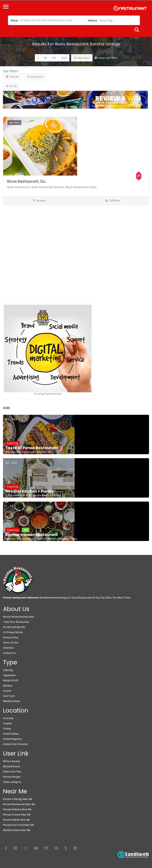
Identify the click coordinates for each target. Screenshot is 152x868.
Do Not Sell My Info (14, 627)
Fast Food (9, 696)
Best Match (35, 77)
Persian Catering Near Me (18, 799)
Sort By (12, 86)
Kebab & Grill (11, 680)
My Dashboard (12, 766)
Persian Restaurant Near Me (19, 804)
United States (11, 734)
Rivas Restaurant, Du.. (27, 181)
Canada (7, 723)
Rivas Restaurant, (19, 187)
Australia (8, 718)
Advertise (8, 648)
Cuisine (7, 691)
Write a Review (12, 761)
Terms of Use (11, 643)
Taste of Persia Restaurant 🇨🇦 (35, 448)
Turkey (7, 729)
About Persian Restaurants (19, 617)
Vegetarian (9, 675)
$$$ (54, 58)
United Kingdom (13, 739)
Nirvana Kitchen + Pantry (30, 491)
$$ (45, 58)
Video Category (12, 782)
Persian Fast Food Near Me (19, 825)
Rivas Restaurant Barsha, (48, 187)
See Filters (11, 71)
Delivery (8, 686)
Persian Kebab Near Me (16, 820)
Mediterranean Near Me (17, 830)
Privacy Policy (11, 637)
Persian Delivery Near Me (17, 809)
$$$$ (64, 58)
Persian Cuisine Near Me (17, 815)
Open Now (82, 58)
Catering (13, 443)
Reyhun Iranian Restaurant (32, 535)
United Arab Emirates (15, 744)
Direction (39, 201)
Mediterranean (12, 701)
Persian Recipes (12, 777)
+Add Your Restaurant (16, 622)
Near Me (13, 77)
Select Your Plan (12, 772)
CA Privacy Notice (13, 632)
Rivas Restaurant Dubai (81, 187)
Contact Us (9, 653)
